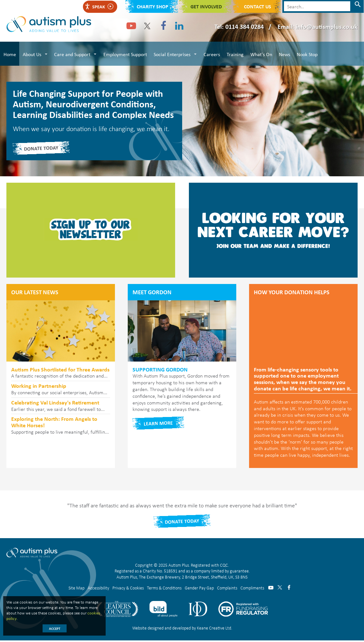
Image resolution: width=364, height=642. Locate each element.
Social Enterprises (171, 54)
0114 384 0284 (245, 26)
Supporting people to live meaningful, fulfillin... (61, 427)
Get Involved (206, 6)
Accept (55, 629)
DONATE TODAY (41, 149)
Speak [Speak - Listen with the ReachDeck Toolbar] (99, 7)
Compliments (252, 589)
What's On (259, 54)
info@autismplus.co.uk (327, 26)
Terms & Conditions (164, 589)
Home (9, 54)
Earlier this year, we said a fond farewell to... (61, 407)
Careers (210, 54)
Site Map (77, 589)
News (282, 54)
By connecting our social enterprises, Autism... (61, 391)
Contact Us (258, 6)
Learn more (158, 425)
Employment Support (124, 54)
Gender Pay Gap (199, 589)
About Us (31, 54)
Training (233, 54)
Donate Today (182, 523)
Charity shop (153, 6)
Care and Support (72, 54)
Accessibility (98, 589)
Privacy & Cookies (128, 589)
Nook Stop (304, 54)
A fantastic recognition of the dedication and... (61, 374)
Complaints (227, 589)
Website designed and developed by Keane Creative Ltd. (182, 629)
